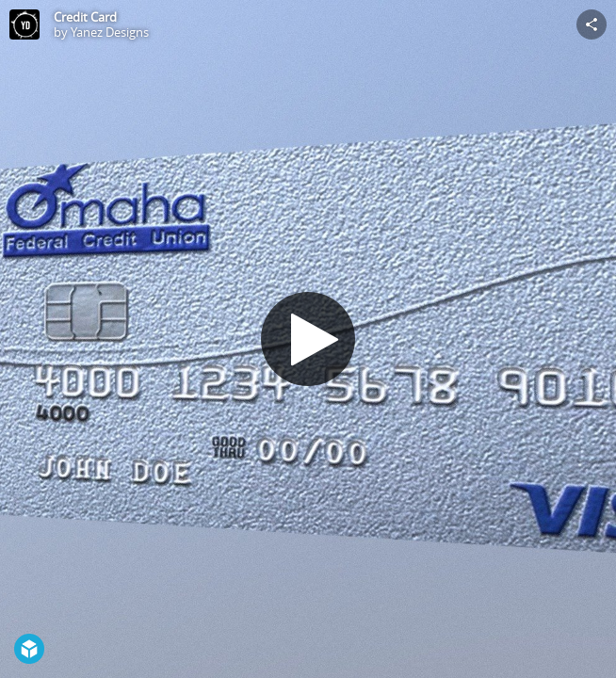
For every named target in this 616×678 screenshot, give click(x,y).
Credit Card (85, 17)
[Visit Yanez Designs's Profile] (24, 24)
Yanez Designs (110, 32)
